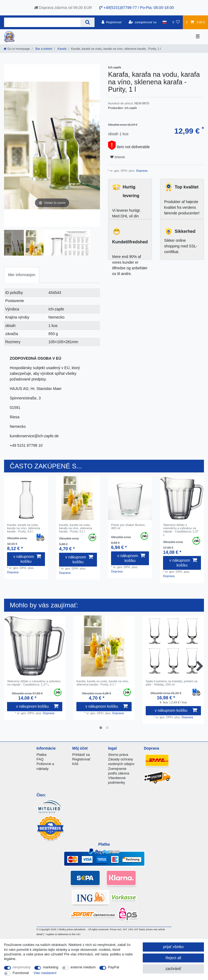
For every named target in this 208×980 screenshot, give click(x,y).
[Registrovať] (112, 22)
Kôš (75, 764)
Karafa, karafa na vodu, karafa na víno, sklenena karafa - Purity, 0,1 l (76, 528)
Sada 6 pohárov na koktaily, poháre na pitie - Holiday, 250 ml (172, 683)
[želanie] (176, 22)
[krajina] (165, 22)
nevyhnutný (22, 967)
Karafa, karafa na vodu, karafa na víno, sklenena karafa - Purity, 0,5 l (24, 528)
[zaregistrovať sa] (143, 22)
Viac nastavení (45, 973)
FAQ (40, 759)
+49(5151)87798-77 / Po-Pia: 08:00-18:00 (136, 8)
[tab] (22, 275)
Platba (42, 755)
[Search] (87, 22)
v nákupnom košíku (27, 559)
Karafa (61, 49)
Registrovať (81, 759)
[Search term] (42, 22)
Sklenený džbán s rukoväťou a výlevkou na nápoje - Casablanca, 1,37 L (181, 530)
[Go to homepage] (17, 49)
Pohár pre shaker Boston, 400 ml (128, 527)
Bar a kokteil (43, 49)
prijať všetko (173, 947)
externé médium (83, 967)
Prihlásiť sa (81, 755)
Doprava (141, 171)
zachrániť (173, 969)
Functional (21, 973)
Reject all (173, 958)
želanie (118, 157)
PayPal (114, 967)
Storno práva (118, 755)
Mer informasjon (22, 275)
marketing (51, 967)
